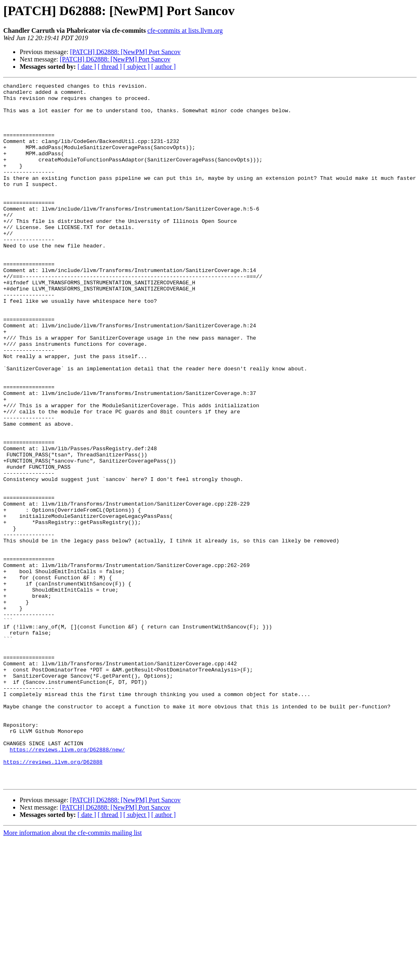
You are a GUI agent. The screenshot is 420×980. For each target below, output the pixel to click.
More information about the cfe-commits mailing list (73, 973)
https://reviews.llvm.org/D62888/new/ (67, 883)
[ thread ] (110, 67)
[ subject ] (137, 67)
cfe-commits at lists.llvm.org (185, 31)
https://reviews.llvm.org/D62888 (53, 898)
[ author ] (164, 67)
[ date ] (87, 67)
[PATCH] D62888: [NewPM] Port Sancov (126, 52)
